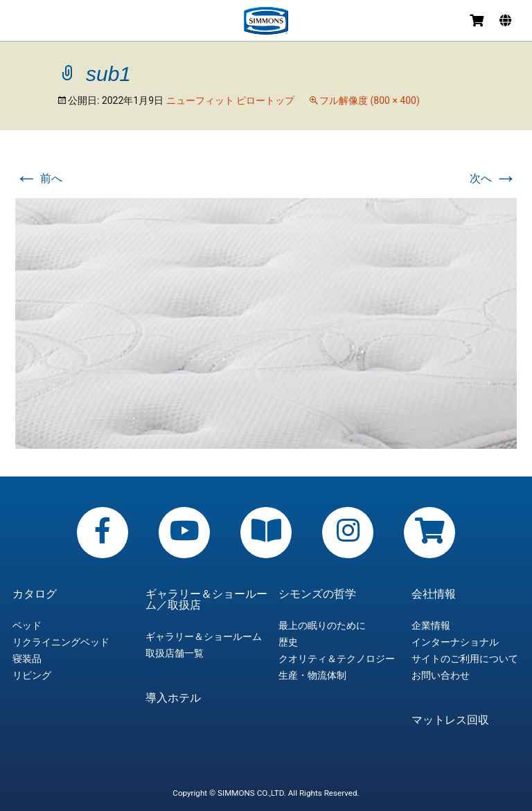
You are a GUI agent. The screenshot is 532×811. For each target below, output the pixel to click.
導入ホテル (173, 698)
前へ (39, 178)
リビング (32, 675)
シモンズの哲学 (317, 594)
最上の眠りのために (322, 625)
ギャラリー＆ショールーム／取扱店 (206, 600)
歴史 (288, 642)
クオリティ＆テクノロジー (337, 659)
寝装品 (27, 659)
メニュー (22, 23)
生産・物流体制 (312, 675)
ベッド (27, 625)
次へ (493, 178)
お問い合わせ (441, 675)
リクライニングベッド (61, 642)
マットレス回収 (450, 720)
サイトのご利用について (465, 659)
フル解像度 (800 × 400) (370, 100)
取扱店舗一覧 (175, 653)
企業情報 (431, 625)
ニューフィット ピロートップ (230, 100)
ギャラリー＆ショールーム (204, 636)
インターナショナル (455, 642)
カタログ (35, 594)
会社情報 (434, 594)
